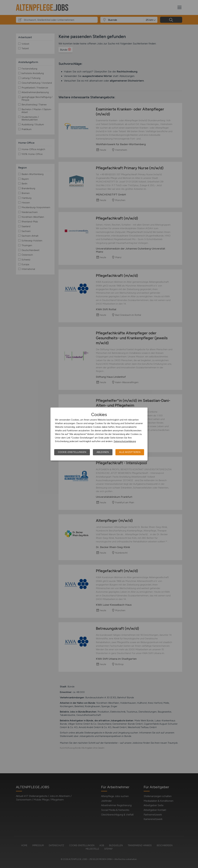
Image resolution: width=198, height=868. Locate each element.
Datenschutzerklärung (125, 441)
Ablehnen (103, 452)
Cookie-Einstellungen (72, 452)
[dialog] (99, 434)
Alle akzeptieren (130, 452)
